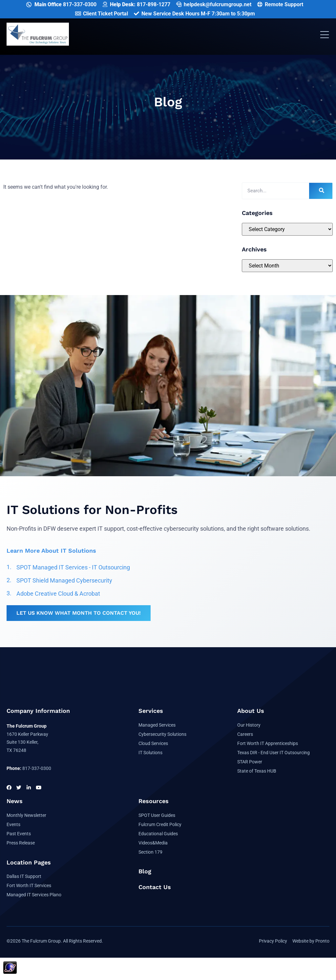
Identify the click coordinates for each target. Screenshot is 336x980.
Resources (154, 801)
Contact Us (155, 887)
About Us (251, 711)
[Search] (321, 191)
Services (151, 711)
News (15, 801)
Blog (145, 871)
